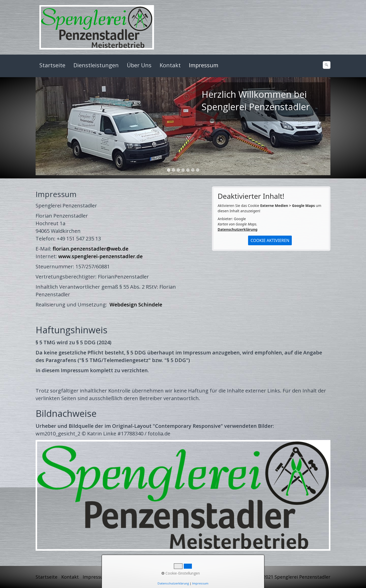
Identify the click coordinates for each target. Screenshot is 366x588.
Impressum (204, 65)
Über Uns (139, 65)
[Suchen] (327, 65)
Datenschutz (125, 577)
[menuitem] (53, 65)
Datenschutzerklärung (238, 229)
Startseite (52, 65)
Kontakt (170, 65)
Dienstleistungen (96, 65)
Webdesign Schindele (136, 305)
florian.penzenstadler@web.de (90, 249)
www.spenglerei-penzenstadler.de (100, 256)
